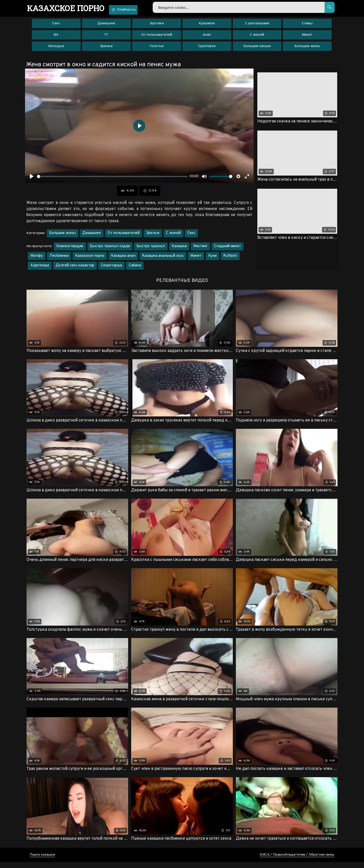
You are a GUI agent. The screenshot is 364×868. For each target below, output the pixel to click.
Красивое (207, 26)
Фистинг (200, 249)
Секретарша (111, 269)
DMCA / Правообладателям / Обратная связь (297, 861)
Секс (56, 26)
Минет (307, 38)
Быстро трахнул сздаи (110, 249)
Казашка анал (123, 259)
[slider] (112, 179)
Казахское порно (90, 259)
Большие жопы (307, 49)
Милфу (37, 259)
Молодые (56, 49)
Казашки (179, 249)
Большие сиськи (257, 49)
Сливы (307, 26)
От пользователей (157, 38)
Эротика (157, 26)
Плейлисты (136, 10)
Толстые (157, 49)
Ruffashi (230, 259)
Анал (207, 38)
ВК (56, 38)
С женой (257, 38)
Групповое (207, 49)
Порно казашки (42, 861)
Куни (212, 259)
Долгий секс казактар (75, 269)
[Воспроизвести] (32, 179)
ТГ (106, 38)
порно (70, 9)
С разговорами (257, 26)
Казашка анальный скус (163, 259)
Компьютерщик (70, 249)
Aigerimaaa (40, 269)
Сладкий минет (227, 249)
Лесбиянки (59, 259)
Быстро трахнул (151, 249)
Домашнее (106, 26)
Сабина (135, 269)
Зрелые (106, 49)
